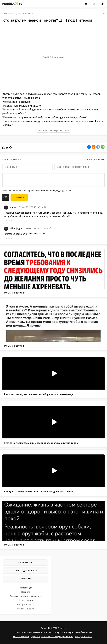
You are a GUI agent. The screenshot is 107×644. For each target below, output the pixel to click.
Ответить (8, 221)
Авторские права (26, 605)
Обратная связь (21, 636)
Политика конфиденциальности (26, 596)
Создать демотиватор (26, 571)
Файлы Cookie (26, 600)
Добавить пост (26, 562)
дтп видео (42, 131)
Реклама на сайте (26, 609)
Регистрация (26, 588)
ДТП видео (30, 14)
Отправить (19, 197)
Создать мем (26, 579)
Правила (26, 592)
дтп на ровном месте (60, 131)
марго (13, 207)
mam (20, 14)
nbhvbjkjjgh (16, 228)
